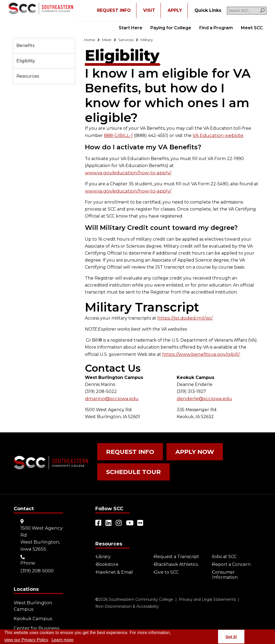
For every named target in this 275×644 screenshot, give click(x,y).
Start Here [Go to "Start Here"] (131, 28)
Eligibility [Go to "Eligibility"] (26, 61)
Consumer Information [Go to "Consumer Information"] (227, 558)
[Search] (262, 11)
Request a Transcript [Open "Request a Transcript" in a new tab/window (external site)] (178, 540)
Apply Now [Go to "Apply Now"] (181, 443)
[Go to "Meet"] (110, 41)
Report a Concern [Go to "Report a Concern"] (234, 548)
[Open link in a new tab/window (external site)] (99, 506)
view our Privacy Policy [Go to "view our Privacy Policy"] (26, 640)
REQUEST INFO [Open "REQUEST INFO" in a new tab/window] (114, 10)
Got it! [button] (231, 637)
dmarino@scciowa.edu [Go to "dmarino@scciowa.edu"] (109, 391)
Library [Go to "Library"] (105, 540)
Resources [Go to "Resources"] (28, 76)
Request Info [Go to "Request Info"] (125, 443)
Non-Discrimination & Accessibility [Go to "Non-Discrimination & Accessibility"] (127, 590)
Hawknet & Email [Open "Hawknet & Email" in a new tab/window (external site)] (116, 556)
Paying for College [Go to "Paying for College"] (171, 28)
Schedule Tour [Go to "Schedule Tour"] (128, 459)
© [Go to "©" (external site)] (97, 583)
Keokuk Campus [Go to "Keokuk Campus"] (32, 600)
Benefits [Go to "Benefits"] (25, 46)
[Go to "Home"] (91, 41)
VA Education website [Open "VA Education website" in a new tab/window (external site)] (215, 136)
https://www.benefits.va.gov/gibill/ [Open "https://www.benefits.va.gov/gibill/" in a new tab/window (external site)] (198, 347)
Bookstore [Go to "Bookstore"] (109, 548)
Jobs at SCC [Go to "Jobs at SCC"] (227, 540)
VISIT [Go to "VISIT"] (149, 10)
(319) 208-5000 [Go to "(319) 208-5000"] (37, 554)
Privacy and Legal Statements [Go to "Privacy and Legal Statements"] (207, 583)
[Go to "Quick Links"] (208, 10)
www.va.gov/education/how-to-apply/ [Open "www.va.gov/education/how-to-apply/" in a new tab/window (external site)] (215, 166)
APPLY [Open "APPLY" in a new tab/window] (175, 10)
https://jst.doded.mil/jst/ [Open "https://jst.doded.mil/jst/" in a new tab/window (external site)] (182, 311)
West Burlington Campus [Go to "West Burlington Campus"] (32, 589)
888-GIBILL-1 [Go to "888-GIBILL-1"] (118, 136)
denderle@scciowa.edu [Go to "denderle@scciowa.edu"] (202, 391)
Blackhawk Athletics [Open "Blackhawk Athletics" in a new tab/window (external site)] (178, 548)
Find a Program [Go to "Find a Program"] (216, 28)
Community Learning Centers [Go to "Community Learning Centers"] (36, 625)
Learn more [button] (63, 640)
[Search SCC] (247, 11)
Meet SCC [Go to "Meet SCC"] (252, 28)
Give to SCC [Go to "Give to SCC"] (168, 556)
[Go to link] (41, 9)
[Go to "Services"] (131, 41)
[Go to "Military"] (155, 41)
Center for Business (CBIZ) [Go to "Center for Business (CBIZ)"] (35, 611)
